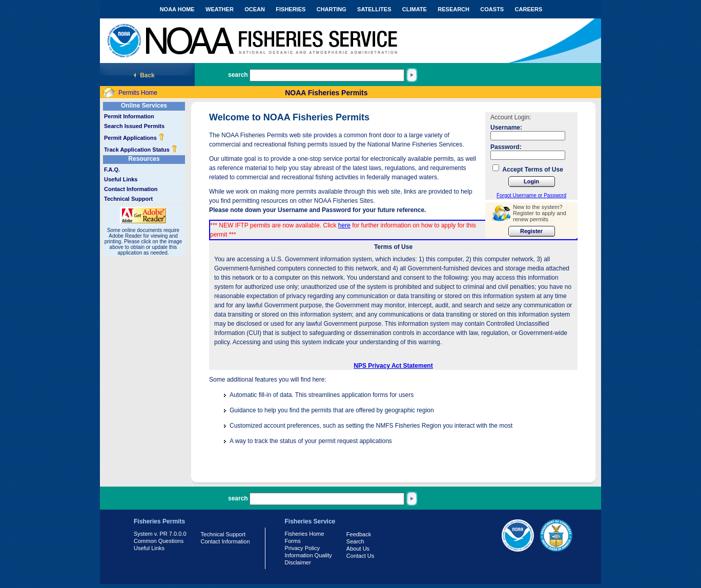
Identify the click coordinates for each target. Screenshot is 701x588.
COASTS (492, 9)
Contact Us (360, 556)
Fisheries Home (305, 534)
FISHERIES (291, 9)
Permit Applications (134, 138)
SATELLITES (374, 9)
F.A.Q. (112, 170)
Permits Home (138, 93)
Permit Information (129, 116)
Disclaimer (298, 562)
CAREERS (529, 9)
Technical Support (128, 199)
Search (355, 541)
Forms (293, 541)
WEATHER (220, 9)
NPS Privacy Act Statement (393, 366)
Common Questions (159, 541)
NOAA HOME (177, 9)
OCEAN (255, 9)
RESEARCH (453, 9)
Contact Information (131, 189)
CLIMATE (415, 9)
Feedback (359, 534)
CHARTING (332, 9)
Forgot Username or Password (531, 195)
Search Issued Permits (134, 126)
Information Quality (308, 555)
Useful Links (121, 179)
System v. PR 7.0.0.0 (160, 534)
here (344, 225)
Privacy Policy (302, 548)
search (238, 75)
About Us (358, 549)
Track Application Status (141, 150)
